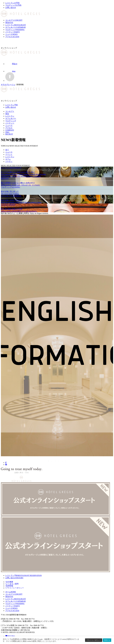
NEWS (11, 608)
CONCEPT (14, 594)
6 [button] (65, 461)
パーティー (13, 32)
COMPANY (10, 130)
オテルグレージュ (8, 85)
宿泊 (9, 23)
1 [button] (49, 461)
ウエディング (15, 30)
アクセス (12, 37)
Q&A (7, 132)
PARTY (13, 606)
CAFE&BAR (15, 601)
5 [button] (62, 461)
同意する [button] (107, 640)
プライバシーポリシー (94, 640)
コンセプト (14, 20)
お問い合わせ (14, 578)
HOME (11, 592)
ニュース (11, 34)
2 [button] (52, 461)
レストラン (16, 25)
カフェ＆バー (15, 27)
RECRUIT (9, 134)
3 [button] (55, 461)
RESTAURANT (16, 599)
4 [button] (59, 461)
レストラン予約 (23, 575)
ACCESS (12, 611)
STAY (9, 597)
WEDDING (15, 604)
